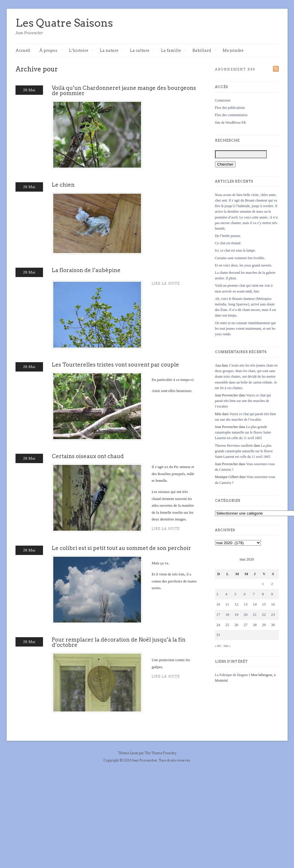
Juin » (227, 646)
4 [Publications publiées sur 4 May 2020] (227, 594)
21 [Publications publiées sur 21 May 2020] (255, 615)
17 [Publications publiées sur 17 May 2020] (218, 615)
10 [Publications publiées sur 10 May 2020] (218, 604)
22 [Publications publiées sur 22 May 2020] (264, 615)
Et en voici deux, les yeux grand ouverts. (244, 265)
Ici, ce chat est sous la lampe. (235, 250)
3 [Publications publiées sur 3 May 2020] (218, 594)
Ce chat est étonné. (228, 243)
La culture (142, 51)
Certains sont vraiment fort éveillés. (240, 258)
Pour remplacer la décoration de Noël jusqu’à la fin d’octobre (119, 642)
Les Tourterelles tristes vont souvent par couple (115, 365)
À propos (51, 51)
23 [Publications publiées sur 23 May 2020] (273, 615)
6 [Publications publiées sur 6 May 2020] (245, 594)
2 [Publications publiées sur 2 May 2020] (272, 584)
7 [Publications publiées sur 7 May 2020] (254, 594)
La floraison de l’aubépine (86, 270)
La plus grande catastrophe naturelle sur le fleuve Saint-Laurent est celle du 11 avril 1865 (243, 432)
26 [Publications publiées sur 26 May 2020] (237, 625)
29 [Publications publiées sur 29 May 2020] (264, 625)
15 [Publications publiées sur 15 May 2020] (264, 604)
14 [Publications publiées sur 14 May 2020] (255, 604)
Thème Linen (128, 753)
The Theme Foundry (160, 753)
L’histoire (81, 51)
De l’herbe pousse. (228, 236)
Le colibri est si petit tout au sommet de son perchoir (121, 548)
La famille (174, 51)
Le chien (63, 185)
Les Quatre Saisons (64, 23)
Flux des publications (230, 108)
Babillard (205, 51)
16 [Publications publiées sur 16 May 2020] (273, 604)
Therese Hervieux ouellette (234, 446)
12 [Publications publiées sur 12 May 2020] (237, 604)
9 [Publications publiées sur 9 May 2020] (272, 594)
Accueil (23, 50)
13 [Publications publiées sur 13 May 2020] (246, 604)
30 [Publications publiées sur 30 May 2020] (273, 625)
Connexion (223, 100)
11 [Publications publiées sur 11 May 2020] (227, 604)
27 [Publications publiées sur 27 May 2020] (246, 625)
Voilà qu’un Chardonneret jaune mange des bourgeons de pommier (124, 91)
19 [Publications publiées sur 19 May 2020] (237, 615)
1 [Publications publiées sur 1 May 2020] (263, 584)
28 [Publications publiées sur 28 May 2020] (255, 625)
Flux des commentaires (231, 115)
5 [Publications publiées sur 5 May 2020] (236, 594)
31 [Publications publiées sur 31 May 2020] (218, 635)
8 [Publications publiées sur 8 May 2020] (263, 594)
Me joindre (233, 50)
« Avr (218, 646)
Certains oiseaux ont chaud (88, 456)
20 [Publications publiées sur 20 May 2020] (246, 615)
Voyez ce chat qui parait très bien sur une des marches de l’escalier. (243, 401)
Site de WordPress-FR (231, 123)
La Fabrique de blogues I (233, 675)
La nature (112, 51)
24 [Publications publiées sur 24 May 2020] (218, 625)
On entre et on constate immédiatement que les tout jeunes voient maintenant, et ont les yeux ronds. (246, 329)
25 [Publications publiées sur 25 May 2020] (227, 625)
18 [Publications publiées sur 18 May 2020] (227, 615)
